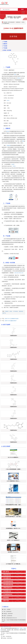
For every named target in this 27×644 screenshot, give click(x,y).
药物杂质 (9, 145)
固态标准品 (21, 311)
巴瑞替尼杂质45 (13, 418)
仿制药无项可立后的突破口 (13, 493)
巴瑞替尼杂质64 (13, 383)
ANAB (13, 164)
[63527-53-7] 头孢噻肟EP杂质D (12, 319)
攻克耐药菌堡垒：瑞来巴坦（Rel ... (13, 528)
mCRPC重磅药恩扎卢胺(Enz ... (13, 481)
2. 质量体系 (5, 44)
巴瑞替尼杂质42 (13, 407)
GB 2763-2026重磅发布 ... (13, 457)
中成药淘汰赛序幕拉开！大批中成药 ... (13, 517)
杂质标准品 (18, 22)
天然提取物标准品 (8, 594)
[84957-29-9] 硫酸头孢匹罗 (11, 321)
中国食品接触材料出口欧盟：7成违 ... (13, 505)
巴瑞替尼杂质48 (13, 430)
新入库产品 (6, 572)
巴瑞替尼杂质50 (13, 336)
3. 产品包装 (5, 46)
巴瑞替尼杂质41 (13, 395)
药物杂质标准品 (7, 575)
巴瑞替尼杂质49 (13, 442)
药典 (23, 141)
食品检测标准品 (7, 578)
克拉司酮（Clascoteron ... (13, 552)
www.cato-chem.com (19, 273)
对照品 (19, 78)
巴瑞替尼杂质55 (13, 359)
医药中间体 (6, 601)
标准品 (8, 131)
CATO (8, 100)
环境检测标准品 (7, 591)
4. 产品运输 (5, 48)
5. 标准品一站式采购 (7, 50)
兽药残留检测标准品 (8, 585)
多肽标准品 (6, 597)
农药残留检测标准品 (8, 581)
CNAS (14, 166)
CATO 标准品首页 (11, 22)
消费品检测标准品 (8, 588)
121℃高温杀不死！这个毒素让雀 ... (13, 564)
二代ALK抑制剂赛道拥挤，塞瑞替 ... (13, 469)
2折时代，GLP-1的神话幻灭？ (13, 540)
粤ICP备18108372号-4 (6, 627)
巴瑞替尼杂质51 (13, 347)
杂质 (15, 74)
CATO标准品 (15, 311)
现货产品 (4, 313)
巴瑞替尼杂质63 (13, 371)
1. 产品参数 (5, 42)
